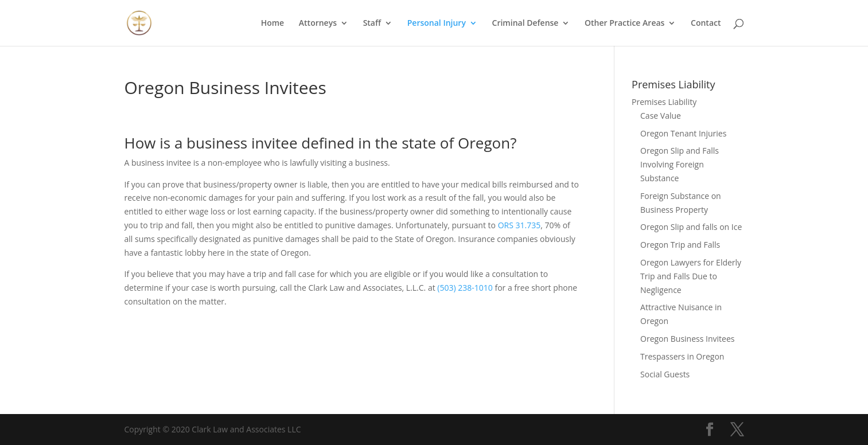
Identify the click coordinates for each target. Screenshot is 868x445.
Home (273, 24)
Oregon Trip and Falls (680, 245)
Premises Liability (664, 102)
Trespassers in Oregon (682, 356)
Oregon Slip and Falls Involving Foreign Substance (680, 164)
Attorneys (318, 24)
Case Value (661, 116)
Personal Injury (437, 24)
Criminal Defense (526, 24)
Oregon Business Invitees (687, 339)
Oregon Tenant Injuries (683, 133)
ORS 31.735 (519, 225)
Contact (706, 24)
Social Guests (665, 374)
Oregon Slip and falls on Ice (691, 227)
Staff (372, 24)
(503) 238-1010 (465, 288)
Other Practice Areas (624, 24)
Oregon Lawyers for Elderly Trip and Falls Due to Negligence (691, 276)
